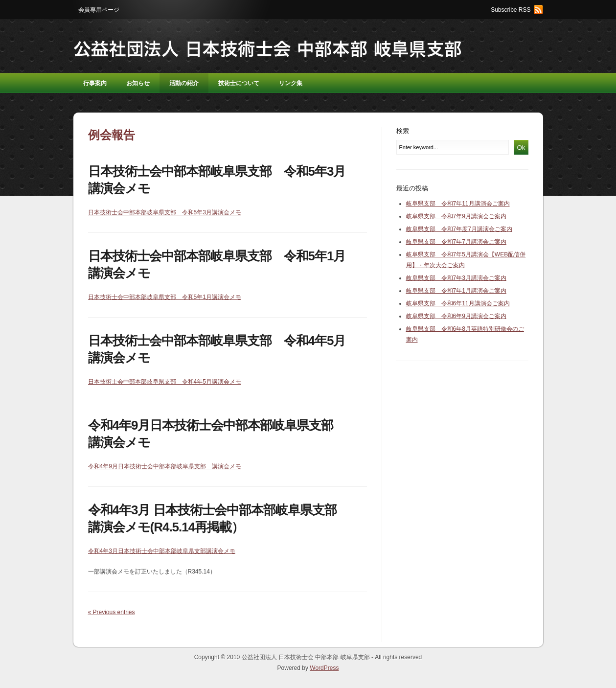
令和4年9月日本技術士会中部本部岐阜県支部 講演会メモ (165, 466)
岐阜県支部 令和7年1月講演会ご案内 (456, 291)
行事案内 (95, 83)
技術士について (239, 83)
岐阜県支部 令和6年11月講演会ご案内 (458, 303)
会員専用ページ (99, 10)
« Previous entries (112, 612)
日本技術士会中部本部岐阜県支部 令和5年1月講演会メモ (165, 297)
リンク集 (291, 83)
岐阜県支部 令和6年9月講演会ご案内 (456, 316)
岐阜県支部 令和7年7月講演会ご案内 (456, 242)
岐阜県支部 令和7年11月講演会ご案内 (458, 204)
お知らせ (138, 83)
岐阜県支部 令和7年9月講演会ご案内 (456, 216)
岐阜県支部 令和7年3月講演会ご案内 (456, 278)
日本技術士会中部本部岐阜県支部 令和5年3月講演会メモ (165, 212)
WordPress (324, 668)
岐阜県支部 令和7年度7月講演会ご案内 (459, 229)
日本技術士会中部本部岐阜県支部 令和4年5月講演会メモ (165, 382)
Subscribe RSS (511, 10)
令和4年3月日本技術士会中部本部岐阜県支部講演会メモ (162, 551)
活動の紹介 (184, 83)
